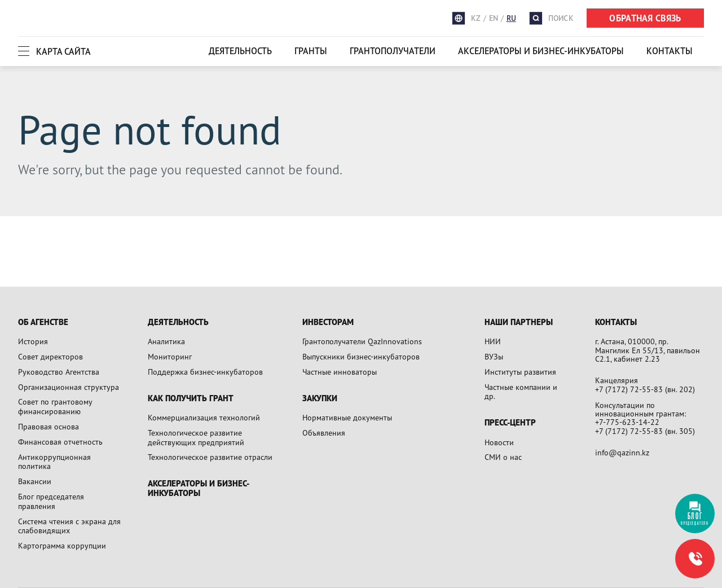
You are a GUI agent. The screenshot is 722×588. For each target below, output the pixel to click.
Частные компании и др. (521, 392)
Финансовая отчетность (60, 442)
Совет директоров (50, 356)
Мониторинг (170, 356)
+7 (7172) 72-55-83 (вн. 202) (645, 389)
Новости (499, 442)
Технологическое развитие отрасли (210, 457)
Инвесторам (328, 322)
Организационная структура (69, 387)
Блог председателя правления (51, 501)
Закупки (320, 399)
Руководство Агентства (59, 372)
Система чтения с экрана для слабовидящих (69, 526)
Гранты (311, 51)
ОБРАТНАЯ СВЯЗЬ (645, 18)
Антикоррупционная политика (54, 462)
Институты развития (520, 372)
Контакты (670, 51)
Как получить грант (191, 399)
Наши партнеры (519, 322)
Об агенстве (43, 322)
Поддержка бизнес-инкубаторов (205, 372)
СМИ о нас (503, 457)
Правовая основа (49, 426)
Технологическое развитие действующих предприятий (196, 437)
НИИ (493, 341)
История (33, 341)
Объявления (324, 433)
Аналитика (166, 341)
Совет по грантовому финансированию (55, 406)
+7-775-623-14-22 (627, 422)
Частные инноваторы (340, 372)
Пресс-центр (510, 423)
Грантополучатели (393, 51)
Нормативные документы (347, 417)
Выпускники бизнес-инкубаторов (361, 356)
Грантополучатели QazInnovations (362, 341)
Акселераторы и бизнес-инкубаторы (541, 51)
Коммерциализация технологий (204, 417)
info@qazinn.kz (622, 452)
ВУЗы (494, 356)
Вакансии (35, 481)
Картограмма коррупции (62, 545)
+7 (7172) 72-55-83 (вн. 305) (645, 431)
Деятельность (240, 51)
